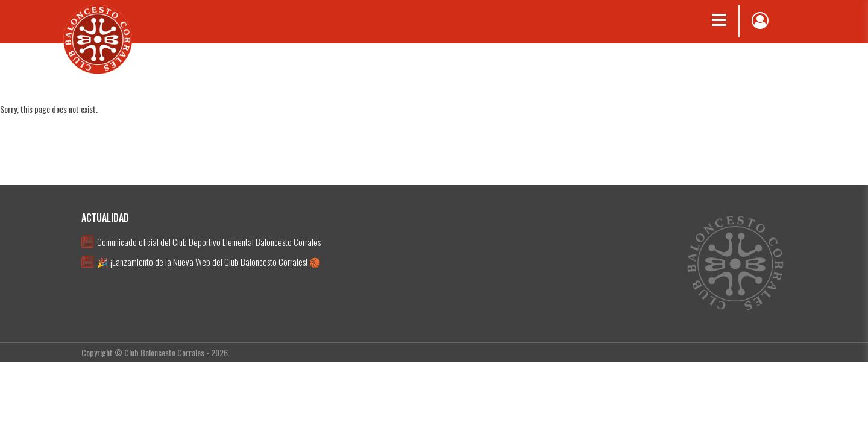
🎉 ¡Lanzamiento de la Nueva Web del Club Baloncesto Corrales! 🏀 (209, 262)
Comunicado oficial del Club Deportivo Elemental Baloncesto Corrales (209, 242)
